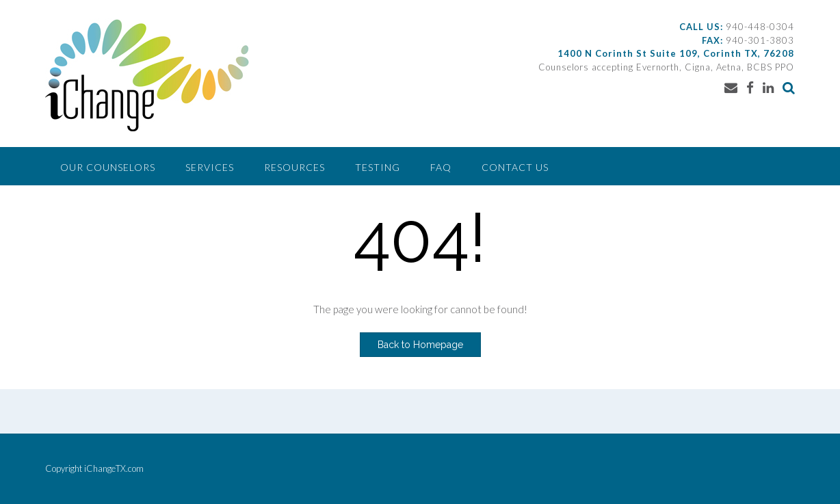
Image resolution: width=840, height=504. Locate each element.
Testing (378, 167)
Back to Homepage (420, 345)
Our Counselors (108, 167)
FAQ (441, 167)
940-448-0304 (760, 27)
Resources (294, 167)
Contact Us (515, 167)
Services (210, 167)
